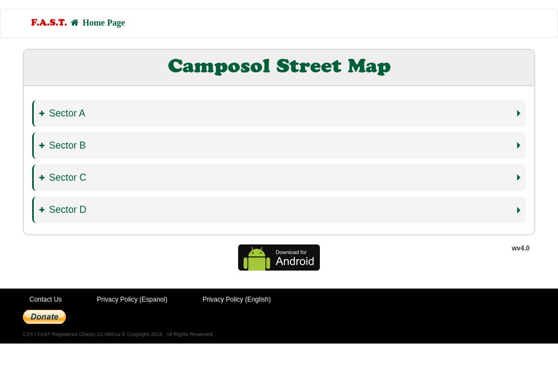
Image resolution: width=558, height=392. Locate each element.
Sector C (63, 177)
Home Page (78, 23)
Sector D (63, 210)
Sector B (62, 145)
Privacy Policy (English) (237, 299)
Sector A (62, 113)
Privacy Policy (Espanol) (132, 299)
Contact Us (46, 299)
